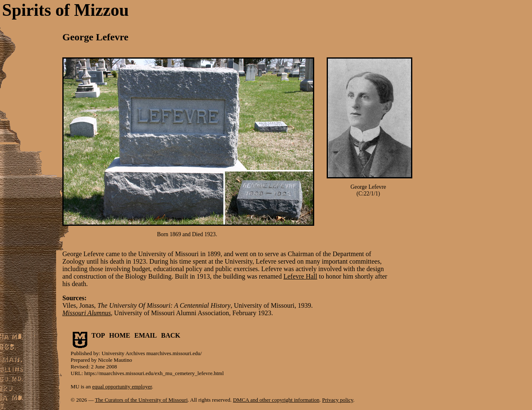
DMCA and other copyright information (276, 400)
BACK (171, 335)
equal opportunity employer (122, 387)
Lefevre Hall (300, 276)
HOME (120, 335)
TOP (98, 335)
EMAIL (145, 335)
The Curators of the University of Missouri (141, 400)
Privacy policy (338, 400)
